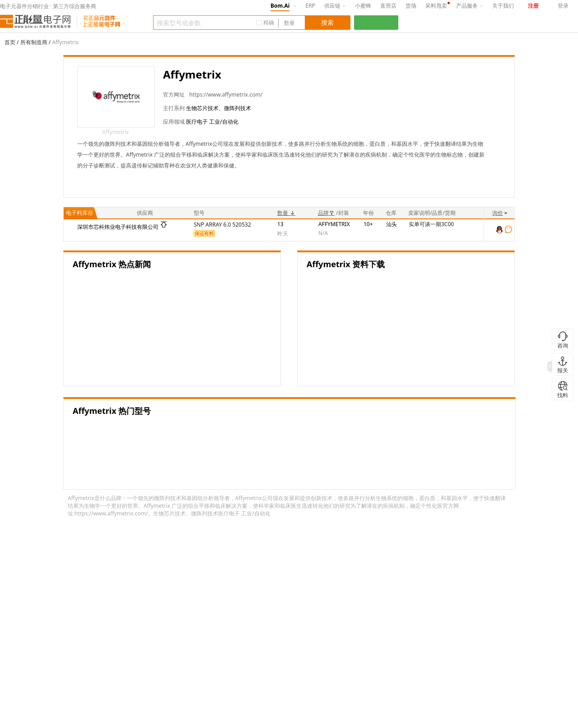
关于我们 (503, 6)
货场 (411, 6)
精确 (269, 22)
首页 (10, 42)
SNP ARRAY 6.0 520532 (222, 225)
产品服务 (470, 6)
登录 (563, 6)
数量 (286, 213)
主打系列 (174, 108)
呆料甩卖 (436, 6)
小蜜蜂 (363, 6)
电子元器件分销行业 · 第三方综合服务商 (48, 6)
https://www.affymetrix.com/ (226, 95)
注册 (533, 6)
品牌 (326, 213)
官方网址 (174, 95)
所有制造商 (34, 42)
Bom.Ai (280, 6)
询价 (500, 213)
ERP (310, 6)
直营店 (388, 6)
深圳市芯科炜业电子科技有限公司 (118, 227)
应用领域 (174, 122)
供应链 (335, 6)
